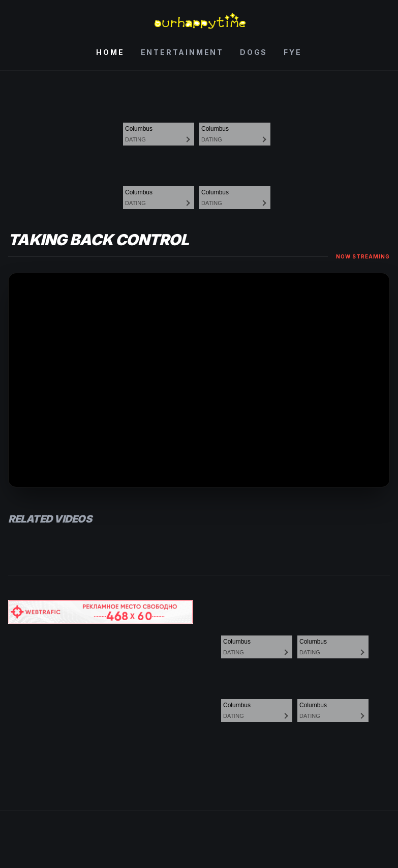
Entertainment (182, 52)
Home (110, 52)
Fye (293, 52)
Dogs (254, 52)
